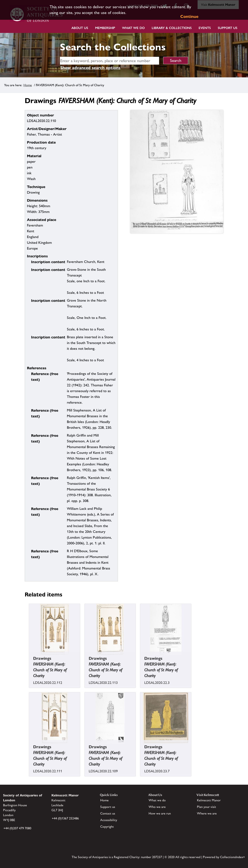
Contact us (108, 813)
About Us (80, 28)
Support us (108, 807)
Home (28, 85)
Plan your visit (207, 807)
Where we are (207, 813)
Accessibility (109, 820)
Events (205, 28)
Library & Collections (172, 28)
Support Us (228, 28)
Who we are (157, 807)
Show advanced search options (90, 68)
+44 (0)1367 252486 (65, 818)
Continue (189, 16)
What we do (133, 28)
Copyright (107, 827)
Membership (105, 28)
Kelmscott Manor (209, 800)
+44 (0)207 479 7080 (17, 828)
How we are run (160, 813)
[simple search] (109, 61)
